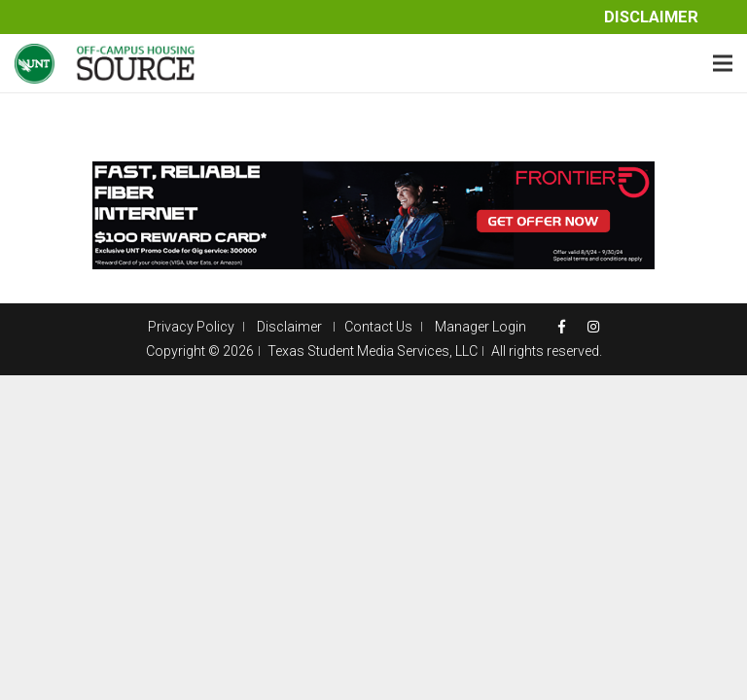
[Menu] (723, 63)
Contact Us (378, 327)
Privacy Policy (191, 327)
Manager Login (480, 327)
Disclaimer (651, 17)
